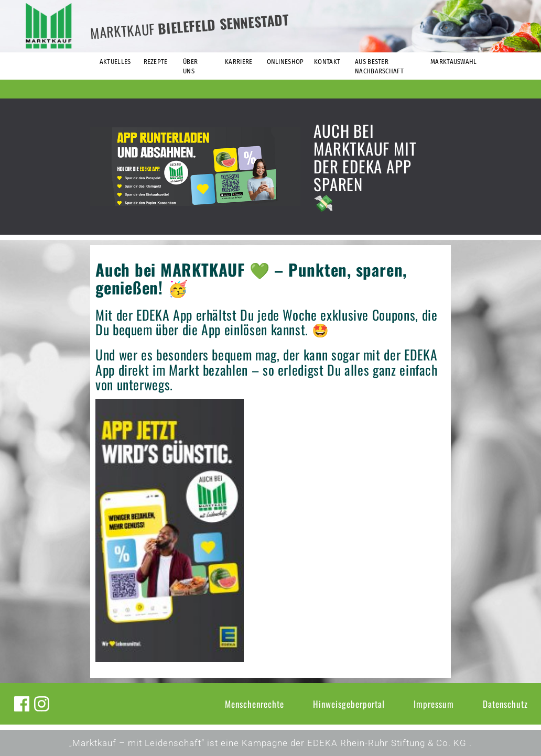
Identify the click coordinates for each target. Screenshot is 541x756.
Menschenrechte (255, 704)
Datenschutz (505, 704)
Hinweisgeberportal (349, 704)
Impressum (434, 704)
